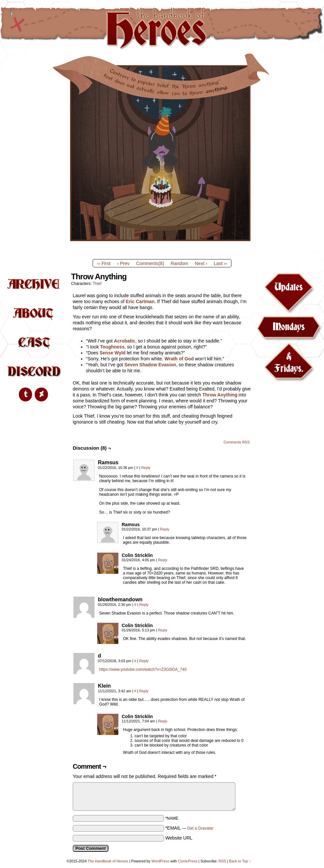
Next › (201, 263)
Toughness (112, 347)
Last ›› (221, 263)
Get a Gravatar (200, 828)
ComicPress (188, 861)
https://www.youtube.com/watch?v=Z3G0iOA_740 (143, 669)
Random (179, 263)
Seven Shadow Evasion (150, 365)
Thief (97, 284)
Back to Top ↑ (240, 861)
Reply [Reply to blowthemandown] (144, 605)
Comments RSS (237, 442)
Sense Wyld (112, 353)
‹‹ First (104, 263)
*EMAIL (189, 828)
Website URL (179, 838)
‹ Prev (123, 263)
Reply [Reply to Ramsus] (146, 468)
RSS (222, 861)
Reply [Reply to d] (144, 661)
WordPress (160, 861)
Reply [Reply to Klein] (144, 691)
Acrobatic (125, 341)
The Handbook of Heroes (162, 27)
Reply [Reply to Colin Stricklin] (163, 560)
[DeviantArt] (41, 394)
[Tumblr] (25, 394)
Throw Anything (220, 395)
